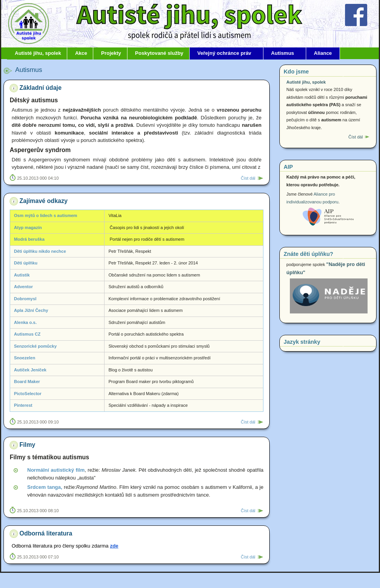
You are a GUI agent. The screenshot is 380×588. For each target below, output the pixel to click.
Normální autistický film (56, 470)
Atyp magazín (28, 227)
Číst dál (248, 178)
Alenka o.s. (25, 322)
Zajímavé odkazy (44, 201)
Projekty (111, 53)
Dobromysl (25, 299)
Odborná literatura (46, 533)
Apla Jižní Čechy (31, 310)
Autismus (283, 53)
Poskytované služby (159, 53)
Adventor (24, 287)
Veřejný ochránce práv (224, 53)
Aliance (323, 53)
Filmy (27, 445)
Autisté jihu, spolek (38, 53)
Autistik (22, 275)
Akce (81, 53)
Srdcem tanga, (45, 487)
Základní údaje (40, 88)
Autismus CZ (27, 334)
